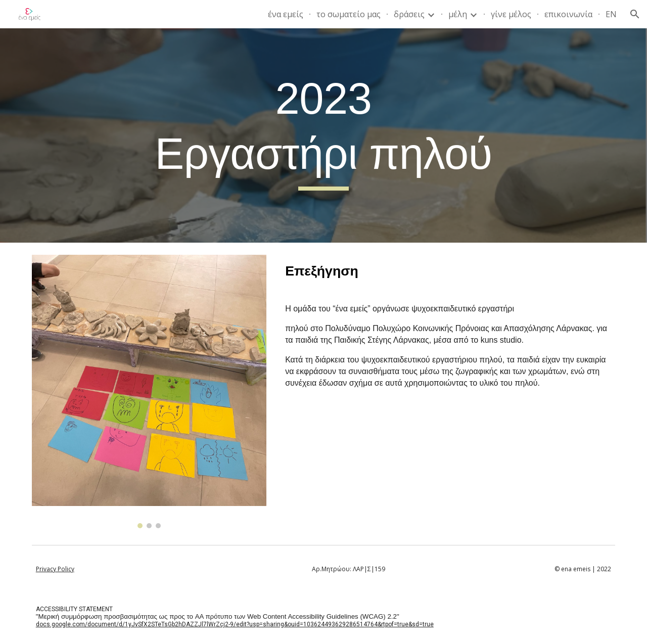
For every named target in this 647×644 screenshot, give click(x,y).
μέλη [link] (458, 14)
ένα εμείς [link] (286, 14)
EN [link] (611, 14)
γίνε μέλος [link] (511, 14)
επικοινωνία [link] (568, 14)
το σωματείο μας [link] (349, 14)
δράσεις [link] (409, 14)
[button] (635, 14)
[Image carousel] (149, 392)
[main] (323, 135)
